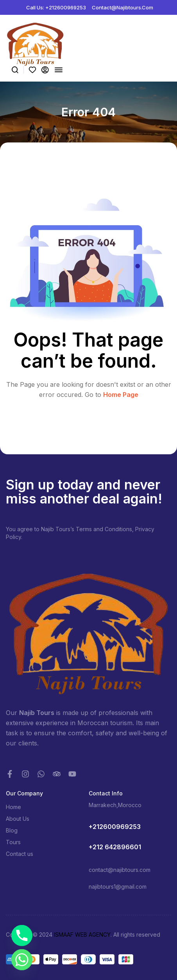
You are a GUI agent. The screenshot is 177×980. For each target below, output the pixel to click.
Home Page (121, 395)
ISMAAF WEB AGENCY (82, 935)
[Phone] (22, 936)
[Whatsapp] (22, 960)
